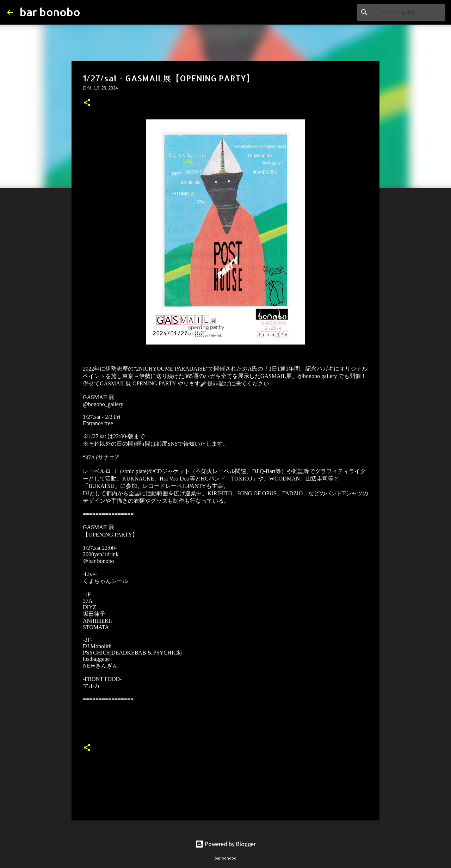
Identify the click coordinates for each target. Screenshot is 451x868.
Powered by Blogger (225, 844)
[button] (87, 103)
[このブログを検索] (408, 12)
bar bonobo (50, 12)
